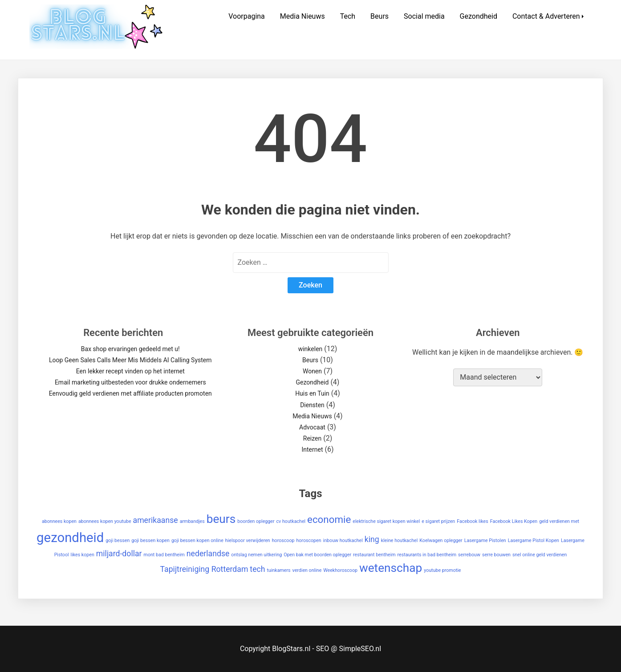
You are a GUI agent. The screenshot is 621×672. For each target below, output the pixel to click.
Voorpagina (247, 16)
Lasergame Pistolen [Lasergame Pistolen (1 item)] (485, 540)
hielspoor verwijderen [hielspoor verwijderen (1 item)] (248, 540)
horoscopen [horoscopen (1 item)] (308, 540)
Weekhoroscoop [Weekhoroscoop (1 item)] (340, 570)
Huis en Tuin (312, 393)
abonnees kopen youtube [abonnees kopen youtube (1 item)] (105, 521)
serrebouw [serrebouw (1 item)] (469, 555)
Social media (424, 16)
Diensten (312, 405)
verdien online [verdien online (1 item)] (307, 570)
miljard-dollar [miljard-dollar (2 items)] (119, 554)
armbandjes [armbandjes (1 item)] (192, 521)
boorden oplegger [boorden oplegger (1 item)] (256, 521)
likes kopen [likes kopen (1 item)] (83, 555)
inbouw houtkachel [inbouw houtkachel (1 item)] (343, 540)
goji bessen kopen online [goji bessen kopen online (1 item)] (197, 540)
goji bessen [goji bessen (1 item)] (118, 540)
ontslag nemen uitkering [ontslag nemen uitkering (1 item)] (256, 555)
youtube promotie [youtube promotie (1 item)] (442, 570)
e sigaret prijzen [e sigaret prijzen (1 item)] (438, 521)
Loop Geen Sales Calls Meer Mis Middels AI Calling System (130, 360)
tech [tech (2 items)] (257, 569)
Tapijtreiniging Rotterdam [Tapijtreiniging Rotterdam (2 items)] (204, 569)
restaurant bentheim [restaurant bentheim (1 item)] (374, 555)
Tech (348, 16)
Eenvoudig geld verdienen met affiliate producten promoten (130, 393)
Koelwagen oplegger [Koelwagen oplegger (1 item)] (441, 540)
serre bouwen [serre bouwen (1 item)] (496, 555)
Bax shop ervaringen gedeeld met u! (130, 349)
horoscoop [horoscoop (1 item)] (283, 540)
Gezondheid (479, 16)
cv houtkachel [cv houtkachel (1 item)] (291, 521)
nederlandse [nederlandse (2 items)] (208, 554)
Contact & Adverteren (546, 16)
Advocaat (312, 427)
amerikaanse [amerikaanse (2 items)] (156, 520)
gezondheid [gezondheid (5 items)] (70, 538)
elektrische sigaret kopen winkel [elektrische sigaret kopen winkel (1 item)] (386, 521)
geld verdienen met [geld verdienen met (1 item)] (559, 521)
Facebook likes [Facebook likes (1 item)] (473, 521)
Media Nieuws (302, 16)
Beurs (379, 16)
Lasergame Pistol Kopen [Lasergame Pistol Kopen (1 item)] (534, 540)
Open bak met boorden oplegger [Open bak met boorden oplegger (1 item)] (317, 555)
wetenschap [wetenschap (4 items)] (391, 568)
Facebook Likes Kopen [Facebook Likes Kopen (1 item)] (514, 521)
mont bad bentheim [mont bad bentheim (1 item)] (164, 555)
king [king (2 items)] (372, 539)
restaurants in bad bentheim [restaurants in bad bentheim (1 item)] (427, 555)
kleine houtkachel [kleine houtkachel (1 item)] (400, 540)
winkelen (310, 349)
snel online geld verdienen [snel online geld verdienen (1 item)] (540, 555)
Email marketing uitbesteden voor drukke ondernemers (130, 382)
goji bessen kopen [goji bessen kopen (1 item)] (150, 540)
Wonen (312, 371)
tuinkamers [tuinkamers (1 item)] (278, 570)
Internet (312, 449)
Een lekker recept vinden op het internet (130, 371)
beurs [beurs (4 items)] (221, 519)
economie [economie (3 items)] (329, 519)
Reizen (312, 438)
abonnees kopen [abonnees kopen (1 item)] (59, 521)
